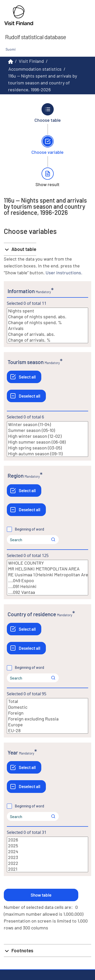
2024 (48, 851)
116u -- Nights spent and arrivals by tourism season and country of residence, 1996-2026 (43, 83)
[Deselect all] (26, 396)
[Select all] (24, 377)
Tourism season (26, 362)
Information (21, 291)
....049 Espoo (48, 581)
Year (13, 752)
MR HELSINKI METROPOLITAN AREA (48, 569)
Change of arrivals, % (48, 340)
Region (16, 476)
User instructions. (64, 273)
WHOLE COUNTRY (48, 563)
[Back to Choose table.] (48, 113)
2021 (48, 869)
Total (48, 701)
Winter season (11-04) (48, 424)
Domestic (48, 707)
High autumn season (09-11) (48, 454)
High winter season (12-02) (48, 436)
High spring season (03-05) (48, 448)
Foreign (48, 713)
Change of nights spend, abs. (48, 317)
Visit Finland (31, 61)
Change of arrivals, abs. (48, 334)
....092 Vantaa (48, 592)
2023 (48, 857)
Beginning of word (30, 529)
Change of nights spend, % (48, 322)
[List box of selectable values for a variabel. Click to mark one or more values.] (48, 325)
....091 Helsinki (48, 586)
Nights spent (48, 311)
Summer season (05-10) (48, 430)
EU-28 (48, 730)
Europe (48, 725)
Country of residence (32, 614)
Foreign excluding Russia (48, 719)
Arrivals (48, 328)
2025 (48, 846)
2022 (48, 863)
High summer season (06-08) (48, 442)
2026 (48, 840)
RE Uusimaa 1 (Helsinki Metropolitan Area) (48, 575)
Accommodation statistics (35, 69)
